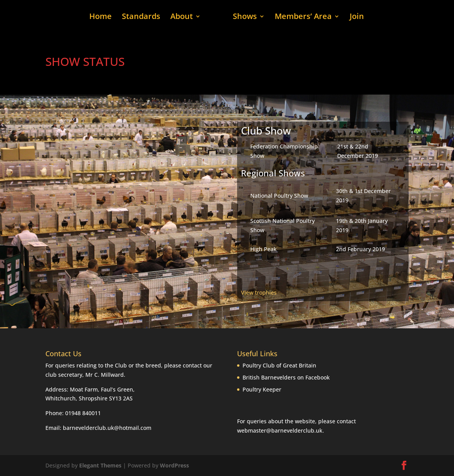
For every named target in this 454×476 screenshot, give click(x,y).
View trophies (259, 292)
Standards (141, 17)
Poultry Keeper (262, 389)
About (182, 17)
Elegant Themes (100, 465)
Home (101, 17)
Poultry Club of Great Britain (279, 365)
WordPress (174, 465)
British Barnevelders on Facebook (286, 377)
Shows (245, 17)
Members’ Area (303, 17)
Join (357, 17)
